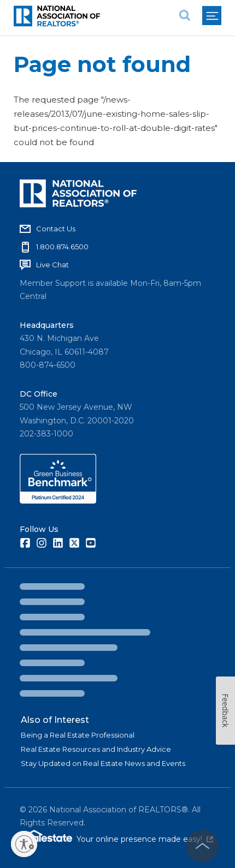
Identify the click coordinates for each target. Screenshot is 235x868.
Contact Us (56, 229)
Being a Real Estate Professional (78, 735)
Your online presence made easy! (145, 839)
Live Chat (52, 265)
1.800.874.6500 (62, 247)
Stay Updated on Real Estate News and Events (103, 763)
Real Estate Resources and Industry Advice (96, 749)
